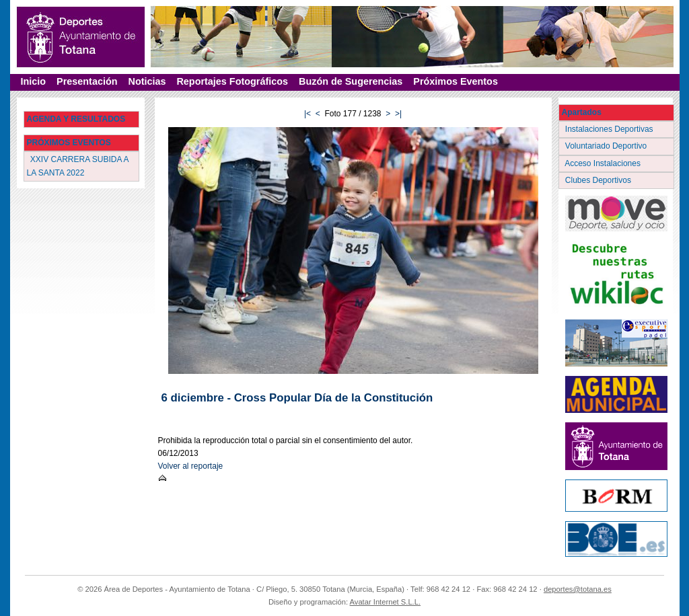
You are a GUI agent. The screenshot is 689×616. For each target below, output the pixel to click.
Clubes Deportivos (600, 180)
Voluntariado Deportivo (607, 146)
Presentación (87, 81)
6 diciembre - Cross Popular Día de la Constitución (297, 398)
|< (307, 114)
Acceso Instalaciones (604, 163)
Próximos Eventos (456, 81)
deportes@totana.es (578, 589)
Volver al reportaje (191, 466)
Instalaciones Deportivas (611, 129)
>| (398, 114)
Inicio (34, 81)
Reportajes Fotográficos (232, 81)
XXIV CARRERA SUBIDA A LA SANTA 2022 (78, 166)
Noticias (147, 81)
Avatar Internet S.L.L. (386, 602)
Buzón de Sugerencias (351, 81)
